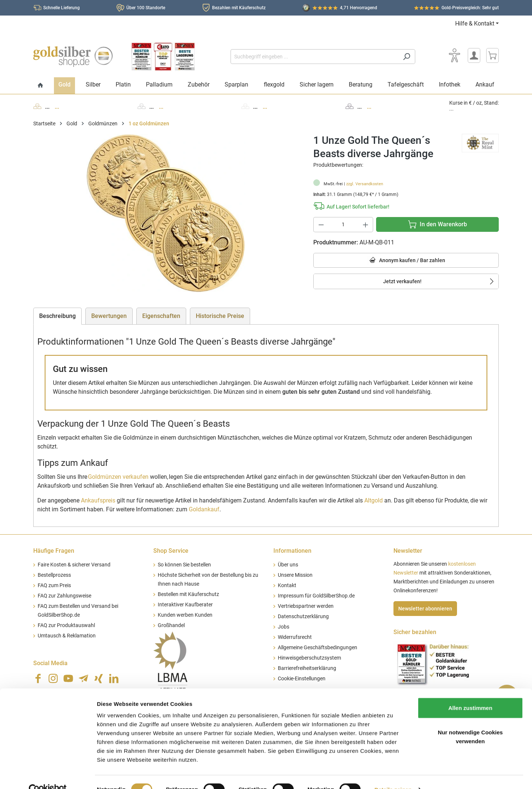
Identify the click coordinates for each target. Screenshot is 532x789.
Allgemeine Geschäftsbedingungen (318, 648)
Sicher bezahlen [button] (415, 632)
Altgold (374, 500)
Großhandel (171, 625)
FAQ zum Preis (54, 585)
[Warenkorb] (492, 55)
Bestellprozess (54, 575)
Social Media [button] (50, 663)
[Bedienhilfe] (454, 55)
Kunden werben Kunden (185, 615)
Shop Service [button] (171, 551)
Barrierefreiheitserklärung (307, 668)
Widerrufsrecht (295, 637)
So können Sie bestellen (184, 565)
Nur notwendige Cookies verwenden (470, 722)
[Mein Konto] (474, 55)
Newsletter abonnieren (425, 609)
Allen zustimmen (470, 693)
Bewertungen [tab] (109, 316)
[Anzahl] (343, 225)
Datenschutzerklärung (303, 617)
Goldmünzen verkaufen (118, 477)
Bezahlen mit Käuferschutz (239, 8)
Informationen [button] (292, 551)
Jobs (284, 627)
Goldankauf (204, 509)
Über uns (288, 565)
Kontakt (287, 585)
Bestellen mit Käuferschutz (188, 594)
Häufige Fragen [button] (54, 551)
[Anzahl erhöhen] (366, 225)
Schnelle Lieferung (62, 8)
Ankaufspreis (98, 500)
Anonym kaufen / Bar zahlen (406, 260)
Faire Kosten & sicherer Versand (74, 565)
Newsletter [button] (408, 551)
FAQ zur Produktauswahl (66, 625)
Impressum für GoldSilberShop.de (316, 596)
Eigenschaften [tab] (161, 316)
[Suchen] (407, 57)
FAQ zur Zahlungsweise (64, 596)
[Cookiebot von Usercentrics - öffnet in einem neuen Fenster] (48, 775)
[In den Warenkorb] (437, 224)
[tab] (57, 316)
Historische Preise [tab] (220, 316)
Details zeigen (393, 774)
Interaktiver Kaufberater (185, 605)
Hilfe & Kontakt (475, 23)
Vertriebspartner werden (306, 606)
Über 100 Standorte (146, 8)
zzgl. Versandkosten (365, 184)
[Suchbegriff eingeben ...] (314, 57)
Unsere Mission (295, 575)
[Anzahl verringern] (321, 225)
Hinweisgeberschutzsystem (309, 658)
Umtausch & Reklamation (67, 636)
